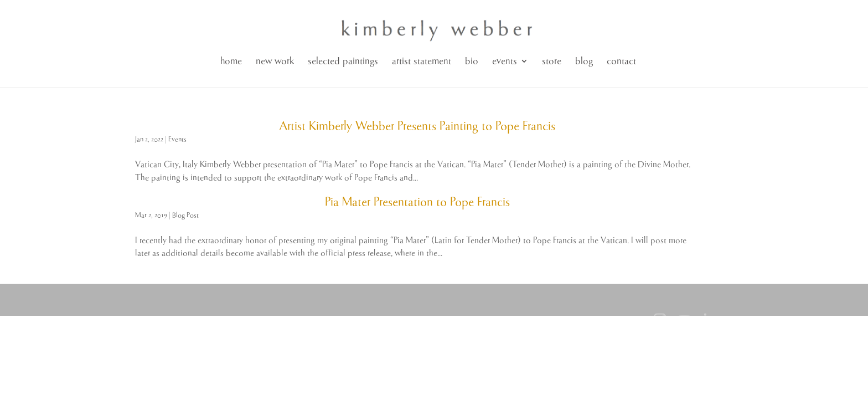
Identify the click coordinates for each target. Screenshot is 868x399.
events (505, 61)
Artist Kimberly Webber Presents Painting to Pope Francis (417, 126)
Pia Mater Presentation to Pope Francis (417, 202)
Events (177, 139)
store (552, 61)
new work (275, 61)
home (231, 61)
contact (621, 61)
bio (472, 61)
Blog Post (185, 215)
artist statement (422, 61)
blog (584, 61)
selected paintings (343, 61)
